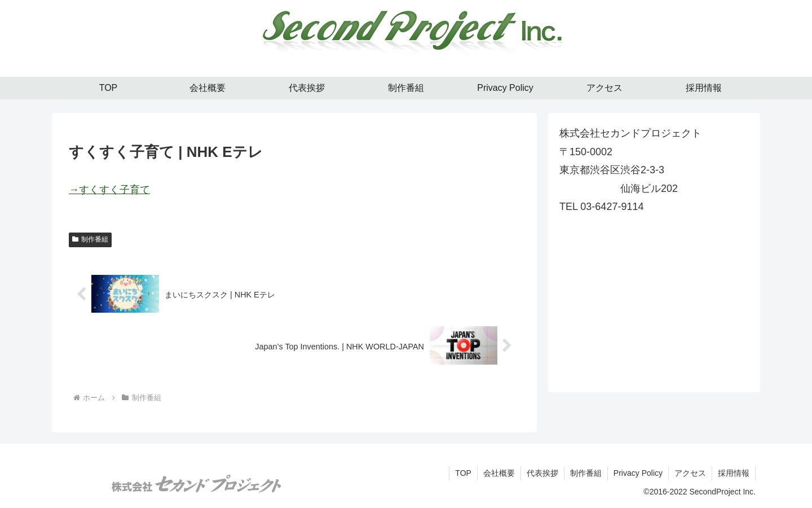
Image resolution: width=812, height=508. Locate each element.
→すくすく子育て (109, 190)
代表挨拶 (542, 473)
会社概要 (499, 473)
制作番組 (90, 239)
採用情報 (734, 473)
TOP (463, 473)
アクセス (690, 473)
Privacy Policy (638, 473)
